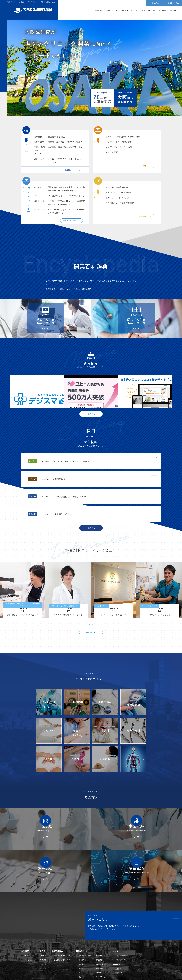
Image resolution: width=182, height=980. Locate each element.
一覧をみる (91, 418)
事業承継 (44, 934)
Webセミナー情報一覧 (71, 221)
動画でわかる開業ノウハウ (64, 930)
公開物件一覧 (145, 166)
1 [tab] (89, 599)
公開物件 (121, 943)
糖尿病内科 (102, 934)
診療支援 (44, 939)
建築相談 (44, 943)
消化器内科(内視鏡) (88, 930)
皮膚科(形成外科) (104, 939)
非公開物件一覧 (145, 216)
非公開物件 (122, 948)
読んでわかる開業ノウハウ (64, 934)
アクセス (27, 930)
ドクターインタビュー (145, 11)
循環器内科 (85, 934)
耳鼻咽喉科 (102, 943)
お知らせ (156, 3)
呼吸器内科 (102, 930)
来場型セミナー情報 (125, 930)
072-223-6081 (111, 968)
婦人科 (84, 948)
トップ (89, 11)
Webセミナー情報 (124, 934)
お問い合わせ (174, 3)
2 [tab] (93, 599)
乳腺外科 (101, 948)
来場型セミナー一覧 (72, 170)
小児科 (84, 943)
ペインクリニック (104, 952)
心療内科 (84, 952)
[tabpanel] (91, 560)
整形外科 (84, 939)
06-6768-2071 (80, 968)
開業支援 (44, 930)
